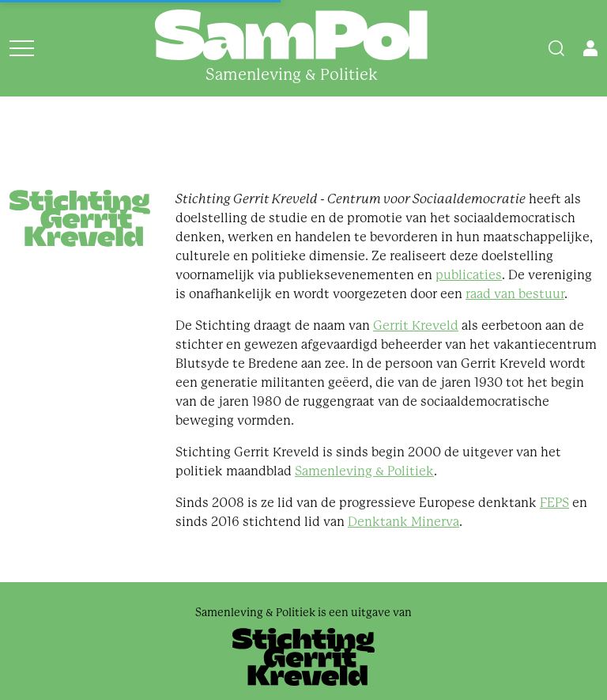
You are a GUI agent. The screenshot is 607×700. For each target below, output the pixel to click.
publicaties (469, 275)
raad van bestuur (515, 294)
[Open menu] (22, 48)
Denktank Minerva (403, 522)
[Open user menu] (590, 48)
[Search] (556, 48)
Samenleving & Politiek (364, 471)
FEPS (554, 503)
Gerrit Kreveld (416, 325)
